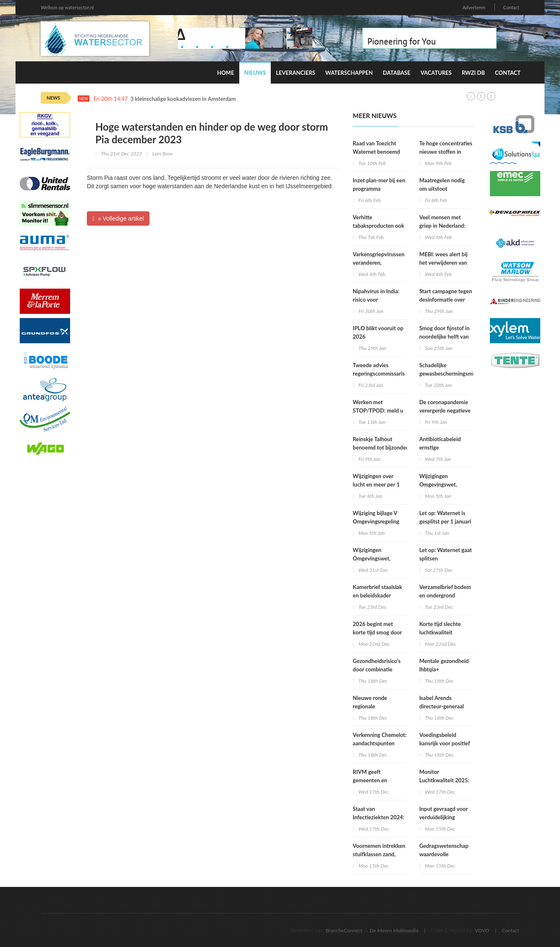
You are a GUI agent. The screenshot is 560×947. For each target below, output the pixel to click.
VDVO (482, 930)
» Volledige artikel (118, 218)
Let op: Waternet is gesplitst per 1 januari (445, 517)
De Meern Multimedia (394, 930)
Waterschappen (349, 73)
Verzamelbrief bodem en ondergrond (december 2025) (445, 595)
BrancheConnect (344, 930)
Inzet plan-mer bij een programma (379, 184)
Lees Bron (162, 154)
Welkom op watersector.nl (67, 7)
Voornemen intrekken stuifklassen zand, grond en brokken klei (379, 854)
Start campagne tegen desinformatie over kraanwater (446, 300)
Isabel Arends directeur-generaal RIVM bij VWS (442, 706)
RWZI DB (473, 73)
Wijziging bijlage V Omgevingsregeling (376, 517)
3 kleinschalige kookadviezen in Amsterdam (183, 99)
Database (397, 73)
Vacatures (436, 73)
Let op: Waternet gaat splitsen (446, 554)
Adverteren (474, 7)
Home (225, 73)
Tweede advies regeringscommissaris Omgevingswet (379, 374)
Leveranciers (296, 73)
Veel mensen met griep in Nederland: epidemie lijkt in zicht (445, 226)
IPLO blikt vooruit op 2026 (378, 332)
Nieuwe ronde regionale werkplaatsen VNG (376, 706)
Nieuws (255, 73)
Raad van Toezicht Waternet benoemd (376, 147)
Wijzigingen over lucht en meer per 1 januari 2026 (376, 484)
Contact (511, 7)
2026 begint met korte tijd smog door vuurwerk (377, 632)
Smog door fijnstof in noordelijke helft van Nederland (445, 337)
